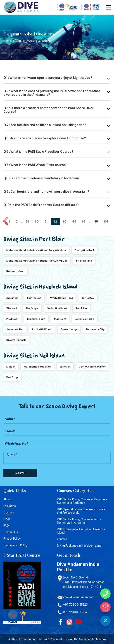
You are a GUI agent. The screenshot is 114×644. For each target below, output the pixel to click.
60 (37, 221)
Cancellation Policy (15, 545)
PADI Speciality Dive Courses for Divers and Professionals (81, 511)
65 (84, 221)
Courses (9, 512)
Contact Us (11, 532)
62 (55, 221)
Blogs (7, 519)
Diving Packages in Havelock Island (79, 546)
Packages (9, 506)
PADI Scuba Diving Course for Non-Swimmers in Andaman (79, 521)
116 (106, 221)
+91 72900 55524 (72, 612)
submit (20, 473)
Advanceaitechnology (92, 639)
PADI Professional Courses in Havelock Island (81, 531)
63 (65, 221)
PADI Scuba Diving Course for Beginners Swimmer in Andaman (82, 501)
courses (62, 539)
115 (96, 221)
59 (27, 221)
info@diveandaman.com (76, 597)
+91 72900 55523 (72, 605)
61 (46, 221)
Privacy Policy (12, 539)
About (7, 499)
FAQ (6, 526)
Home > (9, 41)
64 (74, 221)
